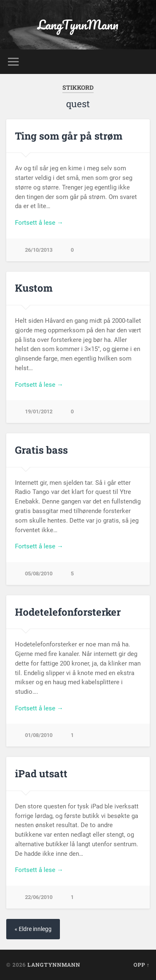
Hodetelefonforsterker (68, 612)
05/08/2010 (39, 574)
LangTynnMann (78, 25)
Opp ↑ (142, 965)
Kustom (34, 288)
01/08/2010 (39, 735)
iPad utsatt (41, 774)
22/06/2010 (39, 897)
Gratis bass (41, 450)
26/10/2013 (39, 250)
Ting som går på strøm (69, 136)
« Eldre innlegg (33, 929)
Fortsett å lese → (39, 223)
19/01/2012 (39, 411)
